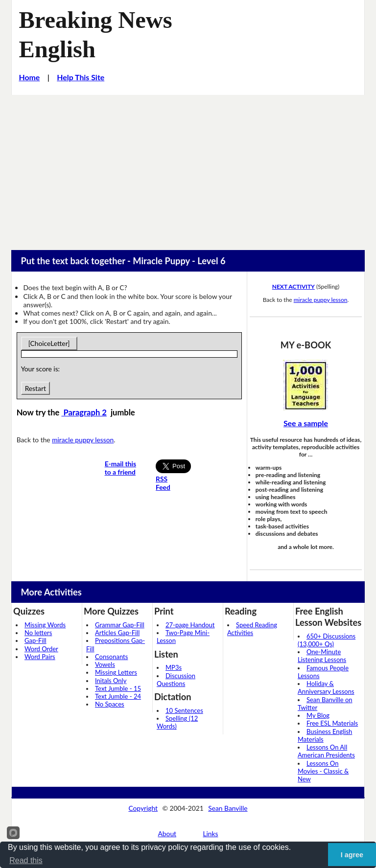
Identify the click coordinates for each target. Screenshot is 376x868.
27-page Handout (190, 625)
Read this (26, 860)
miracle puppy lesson (83, 440)
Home (29, 77)
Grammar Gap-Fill (120, 625)
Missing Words (45, 625)
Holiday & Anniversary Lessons (326, 687)
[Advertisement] (188, 168)
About (167, 834)
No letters (38, 633)
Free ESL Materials (332, 723)
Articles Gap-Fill (117, 633)
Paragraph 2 (84, 412)
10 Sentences (184, 710)
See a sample (306, 423)
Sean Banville (228, 808)
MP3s (174, 667)
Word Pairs (40, 657)
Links (210, 834)
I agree (352, 855)
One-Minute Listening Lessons (322, 656)
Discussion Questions (176, 680)
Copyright (143, 808)
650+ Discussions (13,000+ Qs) (327, 640)
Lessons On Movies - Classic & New (323, 771)
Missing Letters (116, 672)
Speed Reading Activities (252, 629)
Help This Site (81, 77)
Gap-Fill (35, 640)
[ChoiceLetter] (49, 343)
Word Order (41, 649)
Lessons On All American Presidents (326, 751)
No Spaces (110, 704)
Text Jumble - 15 (118, 688)
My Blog (318, 715)
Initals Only (111, 681)
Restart (35, 388)
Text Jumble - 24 (118, 696)
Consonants (111, 657)
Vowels (105, 664)
